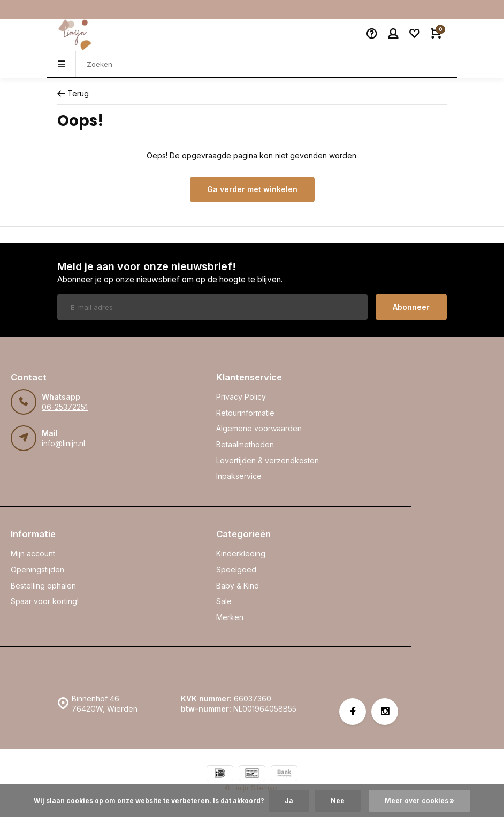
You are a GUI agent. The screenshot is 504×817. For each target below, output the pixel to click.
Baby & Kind (238, 586)
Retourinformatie (245, 413)
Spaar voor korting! (45, 601)
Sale (224, 601)
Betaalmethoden (245, 444)
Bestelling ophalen (43, 586)
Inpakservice (239, 476)
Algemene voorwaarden (259, 428)
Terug (73, 93)
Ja (289, 801)
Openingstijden (37, 570)
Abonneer (411, 307)
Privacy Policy (241, 397)
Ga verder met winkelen (252, 189)
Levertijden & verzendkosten (268, 460)
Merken (230, 617)
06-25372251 (65, 407)
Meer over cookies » (419, 801)
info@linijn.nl (63, 443)
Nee (338, 801)
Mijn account (33, 553)
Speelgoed (236, 570)
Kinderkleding (241, 553)
